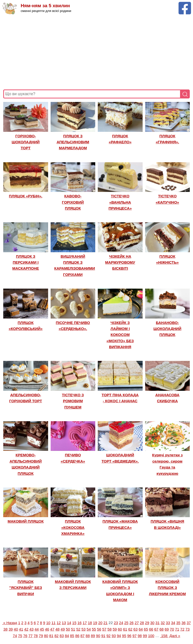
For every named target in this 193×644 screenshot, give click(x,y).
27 (137, 623)
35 (178, 623)
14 (69, 623)
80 (46, 636)
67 (156, 629)
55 (94, 629)
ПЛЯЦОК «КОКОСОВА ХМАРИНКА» (73, 527)
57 (104, 629)
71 (177, 629)
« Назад (10, 623)
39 (11, 629)
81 (51, 636)
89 (93, 636)
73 (188, 629)
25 (126, 623)
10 (48, 623)
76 (25, 636)
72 (182, 629)
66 (151, 629)
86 (77, 636)
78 (36, 636)
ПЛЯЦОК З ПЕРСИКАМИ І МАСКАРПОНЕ (26, 262)
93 (114, 636)
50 (68, 629)
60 (120, 629)
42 (26, 629)
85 (72, 636)
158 (164, 636)
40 (16, 629)
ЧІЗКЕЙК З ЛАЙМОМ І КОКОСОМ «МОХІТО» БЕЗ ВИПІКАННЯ (120, 335)
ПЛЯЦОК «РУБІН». (26, 196)
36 (184, 623)
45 (42, 629)
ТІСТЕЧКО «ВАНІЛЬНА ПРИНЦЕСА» (120, 202)
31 (157, 623)
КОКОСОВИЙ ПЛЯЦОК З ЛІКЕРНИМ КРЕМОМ (167, 588)
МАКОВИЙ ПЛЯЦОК (26, 521)
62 (130, 629)
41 (21, 629)
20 (100, 623)
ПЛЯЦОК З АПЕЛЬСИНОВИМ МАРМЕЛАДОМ (73, 142)
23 (116, 623)
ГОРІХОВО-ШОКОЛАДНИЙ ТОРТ (26, 142)
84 (67, 636)
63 (136, 629)
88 (88, 636)
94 (119, 636)
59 (115, 629)
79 (41, 636)
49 (63, 629)
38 (6, 629)
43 (32, 629)
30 (152, 623)
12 (59, 623)
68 (161, 629)
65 (146, 629)
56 (99, 629)
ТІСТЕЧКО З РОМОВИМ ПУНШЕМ (73, 401)
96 (129, 636)
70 (172, 629)
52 (78, 629)
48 (57, 629)
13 (64, 623)
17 (85, 623)
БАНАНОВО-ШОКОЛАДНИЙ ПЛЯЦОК (167, 329)
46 (47, 629)
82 (56, 636)
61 (125, 629)
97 (135, 636)
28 (142, 623)
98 (140, 636)
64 (141, 629)
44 (37, 629)
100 (151, 636)
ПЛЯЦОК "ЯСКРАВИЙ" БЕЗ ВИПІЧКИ (26, 588)
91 (103, 636)
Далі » (175, 636)
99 (145, 636)
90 (98, 636)
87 (82, 636)
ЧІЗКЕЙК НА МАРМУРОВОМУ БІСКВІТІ (120, 262)
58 (110, 629)
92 (109, 636)
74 (15, 636)
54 (89, 629)
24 (121, 623)
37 (189, 623)
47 (52, 629)
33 (168, 623)
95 (124, 636)
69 (167, 629)
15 (74, 623)
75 (20, 636)
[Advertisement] (96, 52)
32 (163, 623)
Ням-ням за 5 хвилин (45, 6)
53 (84, 629)
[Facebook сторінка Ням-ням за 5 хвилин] (185, 4)
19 (95, 623)
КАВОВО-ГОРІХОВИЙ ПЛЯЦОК (73, 202)
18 (90, 623)
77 (31, 636)
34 (173, 623)
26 (132, 623)
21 (106, 623)
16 (79, 623)
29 (147, 623)
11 (53, 623)
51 (73, 629)
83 (62, 636)
